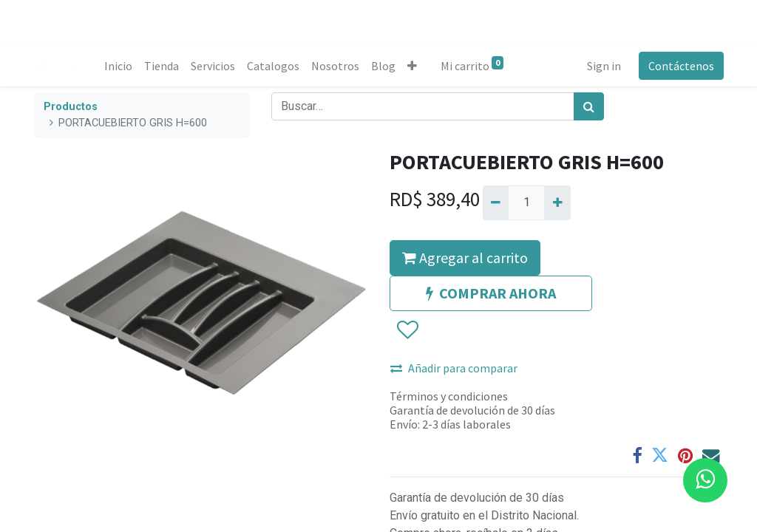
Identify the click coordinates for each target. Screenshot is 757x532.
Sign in (602, 66)
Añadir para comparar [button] (454, 368)
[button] (414, 66)
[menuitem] (120, 66)
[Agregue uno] (557, 202)
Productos (71, 107)
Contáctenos (680, 66)
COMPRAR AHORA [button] (491, 293)
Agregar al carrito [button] (465, 258)
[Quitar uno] (496, 202)
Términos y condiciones (449, 396)
